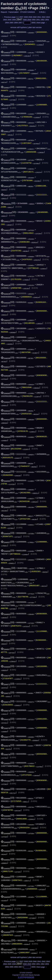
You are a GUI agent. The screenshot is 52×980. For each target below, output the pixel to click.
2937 (21, 17)
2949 (29, 20)
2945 (9, 20)
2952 (43, 20)
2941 (39, 17)
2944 (5, 20)
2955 (11, 23)
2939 (30, 17)
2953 (47, 20)
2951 (38, 20)
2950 (34, 20)
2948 (25, 20)
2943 (48, 17)
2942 (44, 17)
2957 (20, 23)
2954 (7, 23)
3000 (33, 23)
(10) (8, 32)
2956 (16, 23)
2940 (35, 17)
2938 (26, 17)
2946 (14, 20)
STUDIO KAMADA (27, 12)
